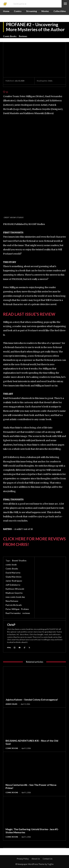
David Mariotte (13, 573)
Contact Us (47, 859)
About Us (36, 859)
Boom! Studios (19, 561)
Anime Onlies (11, 704)
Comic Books (10, 36)
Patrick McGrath (14, 605)
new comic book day (15, 597)
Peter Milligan (13, 609)
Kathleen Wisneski (15, 589)
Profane (25, 609)
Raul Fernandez (13, 613)
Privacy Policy (23, 859)
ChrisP (11, 625)
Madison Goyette (14, 593)
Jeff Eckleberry (13, 585)
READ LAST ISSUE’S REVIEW (29, 314)
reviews (26, 613)
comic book (11, 565)
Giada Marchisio (13, 577)
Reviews (23, 36)
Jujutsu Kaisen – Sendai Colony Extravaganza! (32, 699)
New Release (12, 601)
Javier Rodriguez (14, 581)
